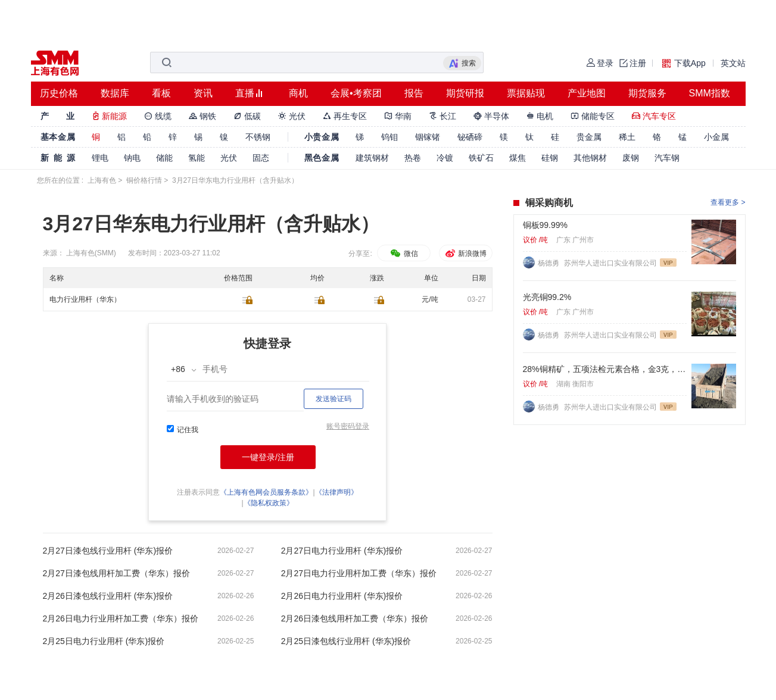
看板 (161, 93)
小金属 (716, 137)
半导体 (491, 116)
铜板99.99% (545, 225)
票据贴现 (526, 93)
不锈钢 (258, 137)
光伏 (292, 116)
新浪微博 (465, 254)
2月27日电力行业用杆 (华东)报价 (342, 551)
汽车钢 (667, 158)
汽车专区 (654, 116)
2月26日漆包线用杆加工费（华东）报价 (355, 618)
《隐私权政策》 (269, 503)
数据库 (115, 93)
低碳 (247, 116)
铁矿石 (481, 158)
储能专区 (593, 116)
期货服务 (647, 93)
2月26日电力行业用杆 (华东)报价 (342, 596)
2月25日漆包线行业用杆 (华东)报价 (346, 641)
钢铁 (202, 116)
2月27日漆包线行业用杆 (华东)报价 (108, 551)
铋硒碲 (470, 137)
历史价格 (59, 93)
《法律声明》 (336, 492)
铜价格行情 (144, 180)
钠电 (132, 158)
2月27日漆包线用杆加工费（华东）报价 (116, 573)
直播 (245, 93)
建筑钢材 (372, 158)
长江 (442, 116)
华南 (398, 116)
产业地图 (587, 93)
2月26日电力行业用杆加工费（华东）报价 (121, 618)
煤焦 (518, 158)
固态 (261, 158)
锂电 (100, 158)
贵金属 (589, 137)
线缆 (158, 116)
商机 (298, 93)
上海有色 (102, 180)
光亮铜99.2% (547, 297)
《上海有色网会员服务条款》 (266, 492)
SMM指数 (710, 93)
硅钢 (550, 158)
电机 (540, 116)
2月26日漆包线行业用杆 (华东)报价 (108, 596)
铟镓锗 (428, 137)
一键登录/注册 (268, 457)
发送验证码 (334, 399)
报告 (414, 93)
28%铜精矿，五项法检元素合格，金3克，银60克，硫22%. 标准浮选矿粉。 (605, 369)
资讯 (203, 93)
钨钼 (389, 137)
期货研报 (465, 93)
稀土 (627, 137)
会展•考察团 (356, 93)
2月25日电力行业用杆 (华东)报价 (104, 641)
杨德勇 (549, 263)
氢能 (197, 158)
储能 (164, 158)
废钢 (631, 158)
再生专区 (345, 116)
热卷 (413, 158)
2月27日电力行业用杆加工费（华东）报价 (359, 573)
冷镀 (445, 158)
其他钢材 (590, 158)
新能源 (110, 116)
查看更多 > (728, 202)
